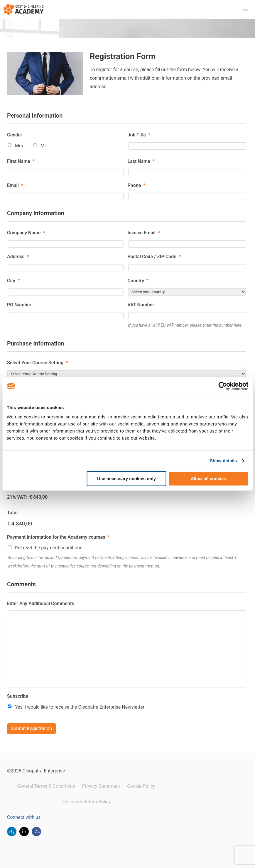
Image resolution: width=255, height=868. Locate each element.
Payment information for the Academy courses (58, 537)
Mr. (44, 146)
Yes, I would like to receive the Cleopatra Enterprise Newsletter (80, 707)
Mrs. (20, 146)
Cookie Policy (141, 786)
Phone (137, 185)
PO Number (19, 305)
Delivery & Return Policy (86, 802)
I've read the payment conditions (49, 548)
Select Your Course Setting (37, 363)
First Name (21, 161)
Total (12, 513)
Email (15, 185)
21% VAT (16, 497)
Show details (223, 461)
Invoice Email (144, 233)
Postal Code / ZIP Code (154, 257)
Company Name (26, 233)
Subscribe (18, 696)
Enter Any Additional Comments (41, 604)
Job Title (139, 135)
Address (18, 257)
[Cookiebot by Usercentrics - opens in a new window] (223, 386)
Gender (15, 135)
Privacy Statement (101, 786)
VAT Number (141, 305)
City (13, 281)
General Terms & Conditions (46, 786)
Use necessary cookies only (126, 479)
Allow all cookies (208, 479)
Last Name (141, 161)
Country (138, 281)
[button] (246, 9)
